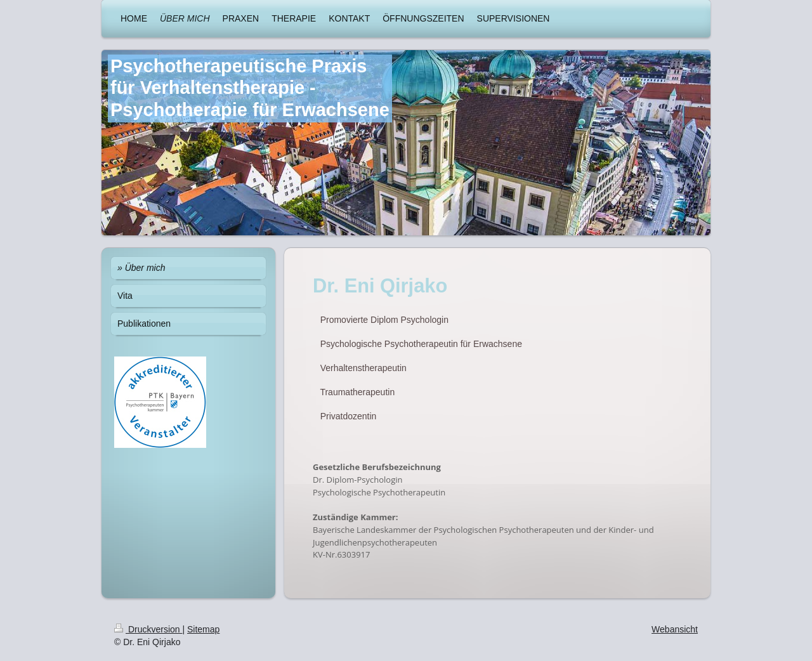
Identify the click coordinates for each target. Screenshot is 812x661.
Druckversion (148, 629)
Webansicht (675, 629)
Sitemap (203, 629)
